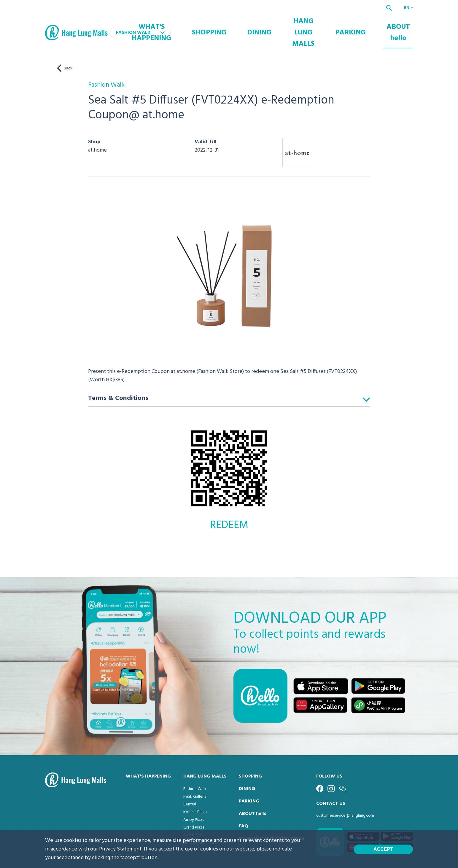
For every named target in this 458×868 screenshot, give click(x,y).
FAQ (243, 802)
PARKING (364, 20)
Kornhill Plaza (195, 788)
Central (190, 780)
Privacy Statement (120, 849)
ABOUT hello (401, 20)
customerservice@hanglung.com (345, 791)
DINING (279, 20)
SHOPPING (245, 20)
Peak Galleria (195, 772)
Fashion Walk (195, 765)
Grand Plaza (194, 803)
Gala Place (193, 811)
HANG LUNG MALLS (321, 20)
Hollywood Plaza (199, 819)
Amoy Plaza (194, 795)
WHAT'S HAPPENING (199, 20)
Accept (383, 849)
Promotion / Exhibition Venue (271, 814)
